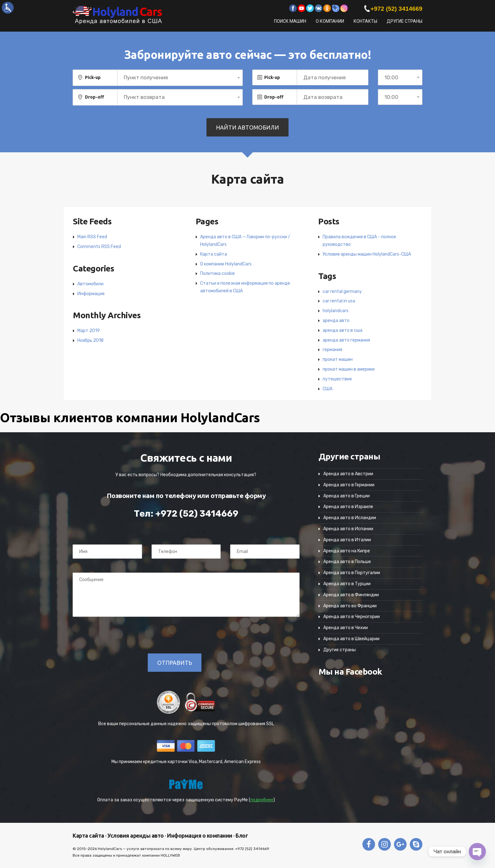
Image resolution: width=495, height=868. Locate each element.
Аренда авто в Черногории (352, 617)
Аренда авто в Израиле (348, 507)
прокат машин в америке (349, 369)
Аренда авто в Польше (347, 562)
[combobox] (180, 78)
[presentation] (116, 635)
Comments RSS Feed (99, 247)
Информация (91, 294)
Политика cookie (218, 273)
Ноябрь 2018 (90, 340)
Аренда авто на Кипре (347, 551)
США (328, 389)
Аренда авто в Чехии (346, 628)
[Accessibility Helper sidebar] (8, 8)
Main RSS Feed (92, 237)
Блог (241, 836)
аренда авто (336, 321)
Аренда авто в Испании (348, 529)
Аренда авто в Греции (346, 496)
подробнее (262, 800)
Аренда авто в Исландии (350, 518)
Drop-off (95, 97)
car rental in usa (339, 301)
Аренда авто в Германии (349, 485)
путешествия (337, 379)
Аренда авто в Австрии (348, 474)
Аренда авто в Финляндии (351, 595)
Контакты (365, 21)
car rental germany (342, 291)
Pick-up (93, 77)
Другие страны (405, 21)
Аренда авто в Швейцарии (351, 639)
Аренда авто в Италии (347, 540)
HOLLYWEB (170, 855)
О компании (330, 21)
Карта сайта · (89, 836)
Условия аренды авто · (136, 836)
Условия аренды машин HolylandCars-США (367, 254)
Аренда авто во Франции (350, 606)
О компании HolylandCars (226, 264)
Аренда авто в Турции (347, 584)
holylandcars (336, 311)
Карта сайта (214, 254)
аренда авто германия (346, 340)
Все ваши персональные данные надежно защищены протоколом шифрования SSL (186, 724)
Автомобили (90, 284)
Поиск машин (290, 21)
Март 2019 (89, 331)
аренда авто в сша (343, 330)
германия (332, 350)
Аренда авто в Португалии (352, 573)
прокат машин (338, 359)
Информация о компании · (200, 836)
